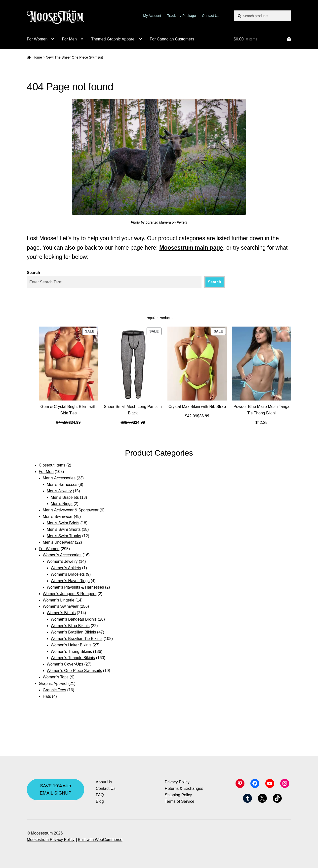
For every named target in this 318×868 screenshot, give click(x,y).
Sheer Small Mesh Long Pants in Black (133, 410)
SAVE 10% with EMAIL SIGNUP (56, 789)
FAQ (100, 795)
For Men (69, 39)
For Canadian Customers (172, 39)
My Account (152, 16)
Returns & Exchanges (184, 788)
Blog (100, 801)
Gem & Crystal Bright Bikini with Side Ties (69, 410)
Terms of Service (179, 801)
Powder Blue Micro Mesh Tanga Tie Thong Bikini (262, 410)
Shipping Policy (178, 795)
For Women (37, 39)
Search (33, 273)
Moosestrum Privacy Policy (51, 840)
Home (37, 57)
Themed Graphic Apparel (113, 39)
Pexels (182, 222)
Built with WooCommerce (100, 840)
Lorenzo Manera (158, 222)
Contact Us (211, 16)
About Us (104, 782)
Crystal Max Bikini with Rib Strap (197, 407)
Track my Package (181, 16)
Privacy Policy (177, 782)
